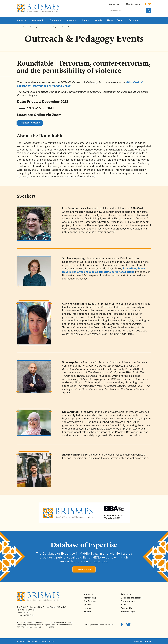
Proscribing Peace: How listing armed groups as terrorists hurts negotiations (104, 270)
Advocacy (126, 594)
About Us (89, 594)
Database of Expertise (132, 598)
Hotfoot (147, 641)
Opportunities (128, 601)
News (124, 605)
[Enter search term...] (127, 11)
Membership (90, 598)
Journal (88, 608)
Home (19, 27)
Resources (134, 20)
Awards (88, 612)
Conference (90, 601)
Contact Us (126, 608)
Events (25, 27)
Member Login (128, 612)
